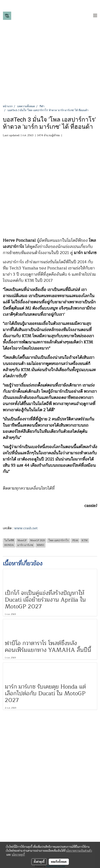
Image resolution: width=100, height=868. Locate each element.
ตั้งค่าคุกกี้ (39, 862)
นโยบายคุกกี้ (18, 855)
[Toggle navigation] (95, 16)
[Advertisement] (50, 76)
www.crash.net (26, 528)
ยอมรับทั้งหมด (59, 862)
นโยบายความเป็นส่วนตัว (79, 851)
